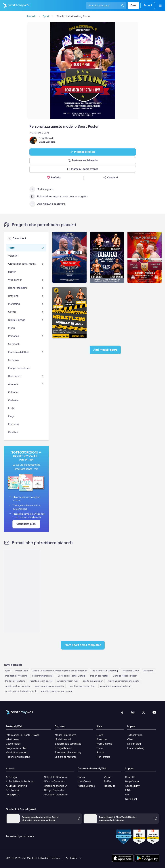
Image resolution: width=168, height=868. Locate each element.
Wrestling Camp (131, 671)
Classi (131, 739)
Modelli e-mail (63, 739)
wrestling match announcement (57, 691)
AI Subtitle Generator (56, 777)
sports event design (93, 681)
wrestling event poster (41, 681)
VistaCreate (84, 781)
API (127, 795)
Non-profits (103, 757)
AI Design (11, 777)
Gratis (100, 735)
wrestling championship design (116, 686)
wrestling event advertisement (21, 691)
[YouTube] (154, 712)
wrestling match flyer (68, 681)
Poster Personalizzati (43, 676)
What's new (13, 739)
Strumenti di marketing (68, 752)
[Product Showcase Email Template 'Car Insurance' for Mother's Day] (22, 591)
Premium (102, 739)
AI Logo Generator (54, 790)
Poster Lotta (22, 671)
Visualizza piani (26, 524)
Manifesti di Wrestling (16, 676)
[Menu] (160, 5)
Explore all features (66, 757)
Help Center (132, 781)
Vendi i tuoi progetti (17, 752)
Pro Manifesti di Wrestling (105, 671)
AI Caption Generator (56, 795)
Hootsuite (110, 786)
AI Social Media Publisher (20, 781)
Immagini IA (13, 795)
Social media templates (68, 744)
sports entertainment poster (50, 686)
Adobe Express (86, 786)
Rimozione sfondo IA (55, 786)
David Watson (47, 142)
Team (100, 748)
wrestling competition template (124, 681)
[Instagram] (133, 712)
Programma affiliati (16, 748)
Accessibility (132, 786)
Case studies (13, 744)
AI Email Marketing (16, 786)
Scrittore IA (12, 790)
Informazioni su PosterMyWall (23, 735)
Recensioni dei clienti (18, 757)
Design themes (63, 748)
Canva (81, 777)
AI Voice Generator (54, 781)
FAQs (128, 790)
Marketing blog (136, 748)
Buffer (108, 781)
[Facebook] (122, 712)
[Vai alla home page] (15, 5)
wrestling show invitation (18, 686)
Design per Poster (99, 676)
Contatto (130, 777)
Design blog (134, 744)
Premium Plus (104, 744)
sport (8, 671)
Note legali (131, 799)
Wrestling (148, 671)
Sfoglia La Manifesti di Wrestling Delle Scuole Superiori (60, 671)
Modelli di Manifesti (15, 681)
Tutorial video (135, 735)
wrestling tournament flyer (82, 686)
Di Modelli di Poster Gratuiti (72, 676)
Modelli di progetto (65, 735)
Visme (108, 777)
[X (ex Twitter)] (144, 712)
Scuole (100, 752)
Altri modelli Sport (105, 350)
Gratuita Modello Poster (125, 676)
